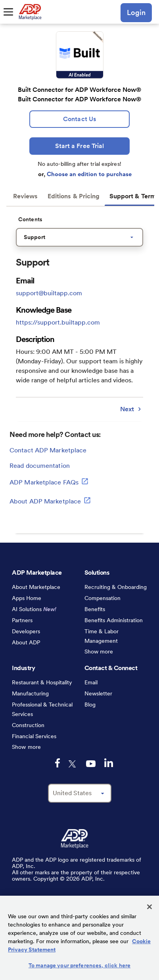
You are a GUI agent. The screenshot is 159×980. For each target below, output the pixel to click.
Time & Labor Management (102, 636)
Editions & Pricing (74, 196)
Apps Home (27, 598)
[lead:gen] (79, 119)
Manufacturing (30, 693)
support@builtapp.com (49, 293)
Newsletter (98, 693)
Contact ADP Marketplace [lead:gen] (48, 450)
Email (91, 682)
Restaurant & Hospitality (42, 682)
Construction (28, 725)
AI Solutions (34, 609)
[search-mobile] (109, 13)
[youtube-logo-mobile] (91, 764)
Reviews (26, 196)
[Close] (149, 907)
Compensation (102, 598)
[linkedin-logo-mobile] (109, 763)
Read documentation (40, 466)
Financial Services (34, 736)
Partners (22, 620)
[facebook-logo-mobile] (57, 763)
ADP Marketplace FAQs (49, 481)
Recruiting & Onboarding (116, 587)
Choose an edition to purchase (89, 174)
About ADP (26, 642)
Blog (90, 705)
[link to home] (30, 12)
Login (136, 12)
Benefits (95, 609)
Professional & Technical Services (42, 709)
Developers (26, 631)
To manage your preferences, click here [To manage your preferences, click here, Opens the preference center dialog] (79, 965)
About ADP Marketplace (50, 500)
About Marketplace (36, 587)
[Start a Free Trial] (79, 146)
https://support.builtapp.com (58, 322)
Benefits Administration (114, 620)
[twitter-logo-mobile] (73, 764)
